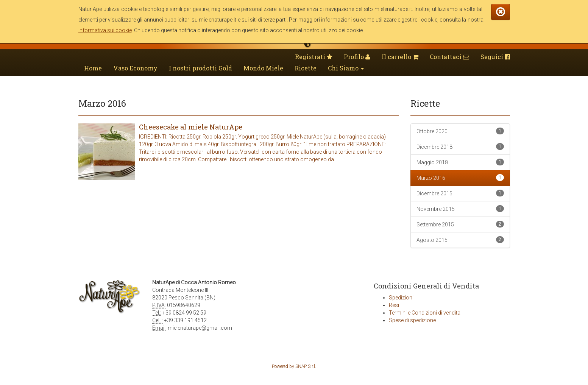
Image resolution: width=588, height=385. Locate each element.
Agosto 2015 (460, 240)
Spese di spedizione (412, 320)
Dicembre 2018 (460, 147)
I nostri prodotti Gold (200, 68)
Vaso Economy (135, 68)
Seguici (495, 57)
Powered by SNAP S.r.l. (294, 366)
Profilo (357, 57)
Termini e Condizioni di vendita (425, 313)
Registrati (314, 57)
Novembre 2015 (460, 209)
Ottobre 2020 (460, 131)
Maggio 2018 (460, 162)
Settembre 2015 (460, 224)
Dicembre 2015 (460, 193)
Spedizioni (401, 298)
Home (93, 68)
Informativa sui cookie (105, 30)
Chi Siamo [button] (346, 68)
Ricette (306, 68)
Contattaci (449, 57)
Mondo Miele (263, 68)
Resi (394, 305)
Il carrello (400, 57)
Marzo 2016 (460, 178)
